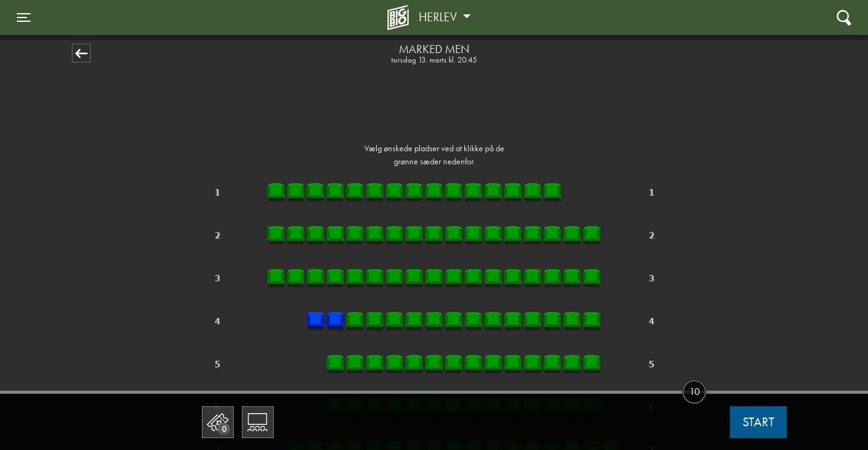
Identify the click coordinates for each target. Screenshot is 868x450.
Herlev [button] (439, 17)
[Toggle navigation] (24, 17)
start (758, 422)
